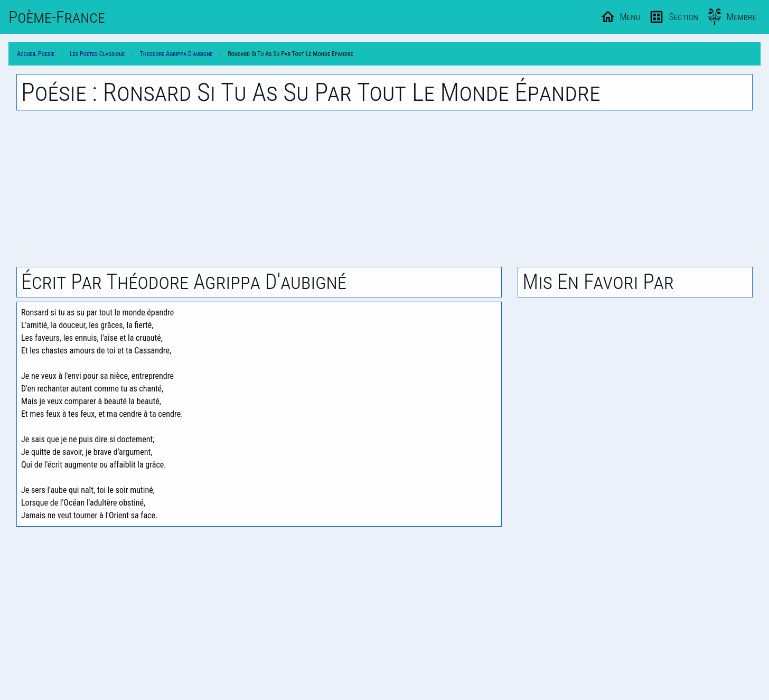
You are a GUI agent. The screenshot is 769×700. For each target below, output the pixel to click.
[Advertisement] (384, 189)
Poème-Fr (57, 17)
